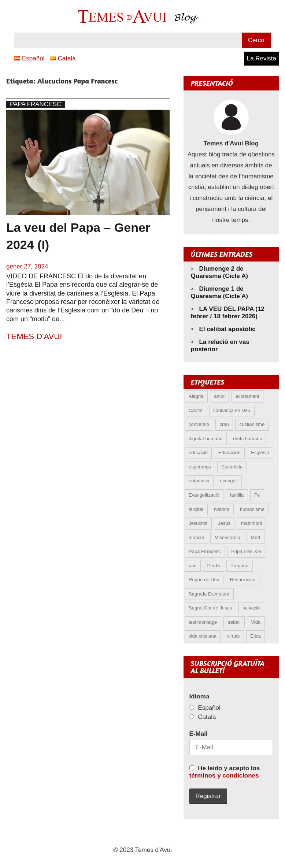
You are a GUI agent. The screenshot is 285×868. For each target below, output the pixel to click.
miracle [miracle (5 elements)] (196, 537)
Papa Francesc (36, 104)
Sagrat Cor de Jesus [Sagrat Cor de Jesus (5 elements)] (210, 608)
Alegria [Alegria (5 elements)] (196, 396)
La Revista (262, 58)
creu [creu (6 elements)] (224, 424)
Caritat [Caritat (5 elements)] (196, 410)
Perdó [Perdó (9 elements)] (213, 566)
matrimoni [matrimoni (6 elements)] (251, 523)
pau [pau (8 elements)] (193, 566)
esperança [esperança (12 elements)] (200, 467)
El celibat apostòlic (227, 329)
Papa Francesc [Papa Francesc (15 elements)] (205, 551)
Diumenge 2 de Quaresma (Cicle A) (219, 272)
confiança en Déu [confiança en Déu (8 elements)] (232, 410)
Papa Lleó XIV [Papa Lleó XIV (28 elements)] (246, 551)
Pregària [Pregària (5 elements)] (239, 566)
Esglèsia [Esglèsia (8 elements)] (260, 452)
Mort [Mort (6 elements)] (256, 537)
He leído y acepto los (225, 772)
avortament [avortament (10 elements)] (247, 396)
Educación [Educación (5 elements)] (230, 452)
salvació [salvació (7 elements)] (251, 608)
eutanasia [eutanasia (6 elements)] (199, 481)
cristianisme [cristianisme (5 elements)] (252, 424)
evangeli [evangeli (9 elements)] (229, 481)
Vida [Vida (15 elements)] (256, 622)
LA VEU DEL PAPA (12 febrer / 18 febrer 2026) (228, 313)
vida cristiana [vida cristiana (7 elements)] (203, 636)
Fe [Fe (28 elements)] (257, 495)
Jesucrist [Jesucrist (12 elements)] (198, 523)
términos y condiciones (224, 776)
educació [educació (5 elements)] (198, 452)
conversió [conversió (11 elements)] (199, 424)
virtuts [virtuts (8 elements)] (234, 636)
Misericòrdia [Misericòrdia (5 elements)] (227, 537)
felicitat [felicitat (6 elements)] (196, 509)
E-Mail (199, 734)
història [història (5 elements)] (222, 509)
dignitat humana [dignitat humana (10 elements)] (206, 439)
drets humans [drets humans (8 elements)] (247, 439)
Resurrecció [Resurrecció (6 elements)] (243, 580)
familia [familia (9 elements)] (237, 495)
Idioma (199, 696)
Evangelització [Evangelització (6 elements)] (204, 495)
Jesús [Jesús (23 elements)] (224, 523)
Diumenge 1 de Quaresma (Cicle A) (219, 292)
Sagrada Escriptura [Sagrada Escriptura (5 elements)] (209, 594)
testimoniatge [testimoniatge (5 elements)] (203, 622)
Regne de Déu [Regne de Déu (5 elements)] (204, 580)
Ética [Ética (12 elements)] (256, 636)
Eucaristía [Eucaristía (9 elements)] (232, 467)
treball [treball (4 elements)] (234, 622)
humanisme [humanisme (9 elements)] (252, 509)
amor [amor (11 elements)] (219, 396)
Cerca (256, 40)
